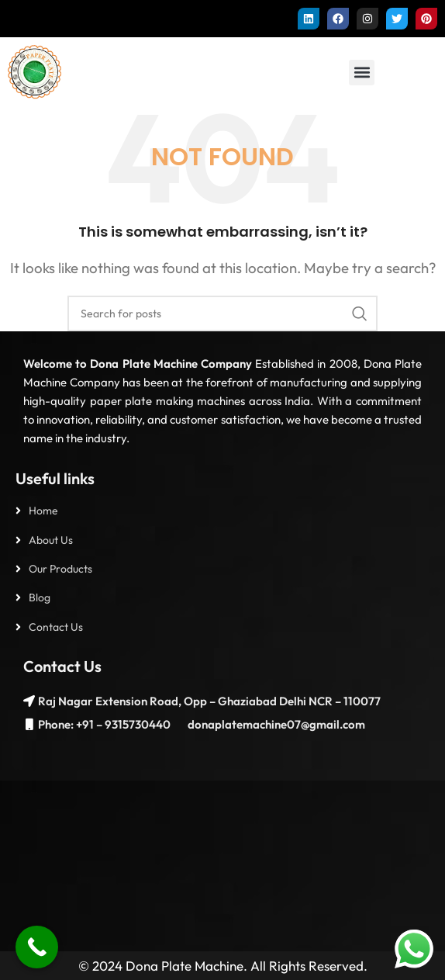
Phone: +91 (66, 724)
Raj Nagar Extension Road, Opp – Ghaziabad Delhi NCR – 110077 (209, 701)
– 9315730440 (132, 724)
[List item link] (222, 511)
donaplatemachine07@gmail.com (275, 724)
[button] (362, 73)
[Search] (222, 313)
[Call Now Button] (37, 947)
